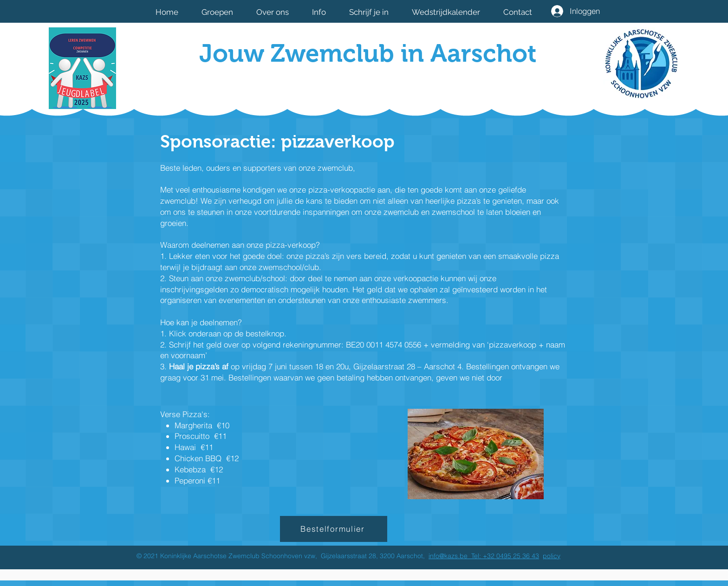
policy (552, 556)
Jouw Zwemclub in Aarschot (368, 53)
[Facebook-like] (479, 85)
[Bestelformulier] (334, 529)
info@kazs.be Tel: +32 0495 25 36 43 (484, 556)
